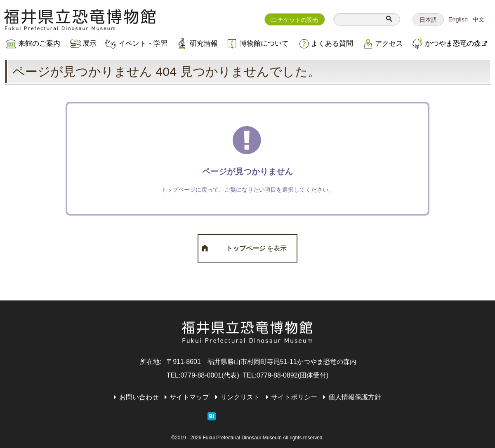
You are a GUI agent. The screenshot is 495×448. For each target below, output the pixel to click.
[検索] (358, 19)
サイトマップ (189, 397)
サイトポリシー (294, 397)
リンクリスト (240, 397)
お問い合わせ (139, 397)
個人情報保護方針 (355, 397)
